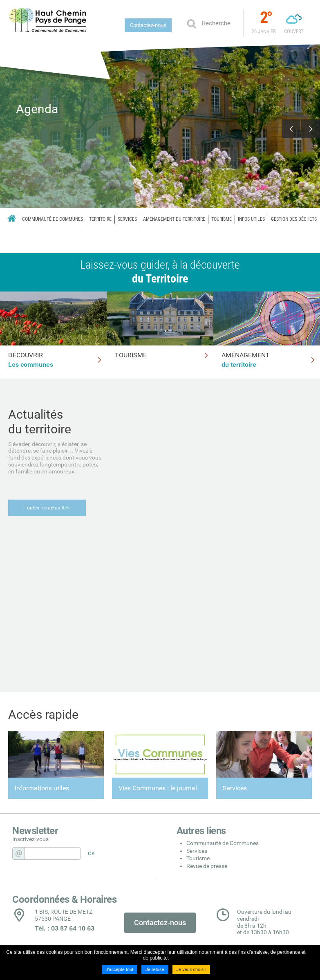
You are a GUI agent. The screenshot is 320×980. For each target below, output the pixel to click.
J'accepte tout (120, 969)
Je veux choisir (191, 969)
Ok (191, 23)
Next (311, 129)
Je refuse (155, 969)
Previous (291, 129)
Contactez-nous (148, 25)
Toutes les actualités (47, 508)
